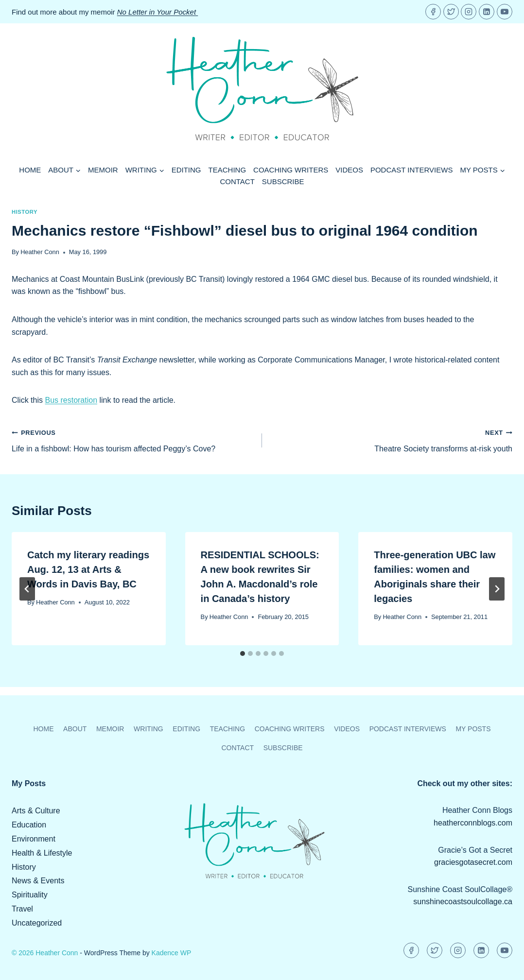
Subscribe (283, 181)
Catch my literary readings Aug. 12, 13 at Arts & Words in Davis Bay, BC (88, 569)
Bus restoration (71, 400)
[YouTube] (505, 12)
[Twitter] (451, 12)
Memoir (103, 170)
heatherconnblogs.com (473, 823)
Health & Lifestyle (42, 853)
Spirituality (30, 895)
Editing (186, 170)
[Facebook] (433, 12)
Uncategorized (37, 923)
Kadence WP (172, 953)
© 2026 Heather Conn (45, 953)
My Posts (473, 729)
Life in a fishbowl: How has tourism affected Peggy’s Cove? (133, 439)
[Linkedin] (487, 12)
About (75, 729)
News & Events (38, 881)
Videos (349, 170)
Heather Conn (40, 252)
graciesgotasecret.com (473, 862)
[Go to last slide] (27, 589)
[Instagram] (469, 12)
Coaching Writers (291, 170)
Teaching (227, 170)
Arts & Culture (36, 811)
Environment (34, 839)
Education (29, 825)
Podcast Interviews (411, 170)
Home (30, 170)
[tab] (243, 653)
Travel (22, 909)
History (25, 212)
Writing (148, 729)
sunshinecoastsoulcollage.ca (463, 902)
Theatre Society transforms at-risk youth (391, 439)
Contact (237, 181)
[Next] (497, 589)
